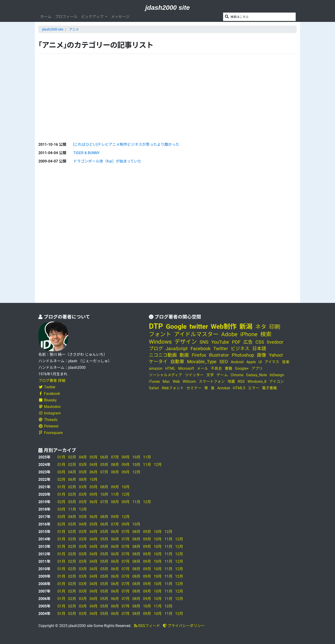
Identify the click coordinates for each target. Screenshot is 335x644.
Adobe (229, 334)
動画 (184, 355)
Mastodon (50, 407)
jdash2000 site (167, 8)
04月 (83, 457)
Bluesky (48, 400)
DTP (156, 326)
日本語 (259, 349)
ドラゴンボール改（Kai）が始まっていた (107, 161)
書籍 (228, 368)
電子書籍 (269, 388)
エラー (254, 388)
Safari (154, 388)
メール (202, 368)
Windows (160, 342)
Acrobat (224, 388)
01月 (61, 457)
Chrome (237, 375)
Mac (166, 381)
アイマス (272, 362)
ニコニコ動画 (163, 355)
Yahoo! (276, 355)
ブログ (156, 349)
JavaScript (177, 349)
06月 (104, 457)
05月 (94, 457)
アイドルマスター (196, 334)
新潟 (246, 327)
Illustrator (219, 355)
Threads (48, 420)
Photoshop (243, 355)
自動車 (177, 362)
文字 (210, 375)
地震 (231, 381)
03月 (83, 465)
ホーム (46, 17)
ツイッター (194, 375)
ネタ (261, 327)
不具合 (216, 368)
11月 (147, 457)
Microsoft (186, 368)
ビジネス (240, 349)
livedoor (275, 342)
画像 (261, 355)
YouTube (220, 342)
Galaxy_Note (256, 375)
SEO (224, 362)
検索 (266, 334)
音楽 (286, 362)
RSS (241, 381)
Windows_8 (257, 381)
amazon (156, 368)
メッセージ (120, 17)
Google (176, 327)
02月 (72, 457)
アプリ (257, 368)
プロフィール (66, 17)
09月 (126, 457)
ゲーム (222, 375)
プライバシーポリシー (184, 626)
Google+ (242, 368)
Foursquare (50, 433)
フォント (160, 334)
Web (176, 381)
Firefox (199, 355)
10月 (136, 457)
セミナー (194, 388)
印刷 (275, 327)
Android (237, 362)
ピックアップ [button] (93, 17)
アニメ (74, 29)
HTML (170, 368)
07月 (115, 457)
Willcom (189, 381)
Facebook (49, 394)
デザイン (186, 342)
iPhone (249, 334)
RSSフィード (147, 626)
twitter (199, 327)
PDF (236, 342)
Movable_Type (202, 362)
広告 (248, 342)
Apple (251, 362)
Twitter (47, 387)
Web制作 (224, 327)
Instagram (50, 413)
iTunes (154, 381)
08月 (115, 465)
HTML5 (239, 388)
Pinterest (48, 426)
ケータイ (158, 362)
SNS (204, 342)
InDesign (277, 375)
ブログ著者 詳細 (52, 381)
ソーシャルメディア (166, 375)
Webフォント (173, 388)
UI (260, 362)
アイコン (276, 381)
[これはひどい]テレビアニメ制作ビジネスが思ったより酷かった (126, 144)
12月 (158, 465)
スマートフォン (212, 381)
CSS (260, 342)
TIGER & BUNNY (87, 153)
